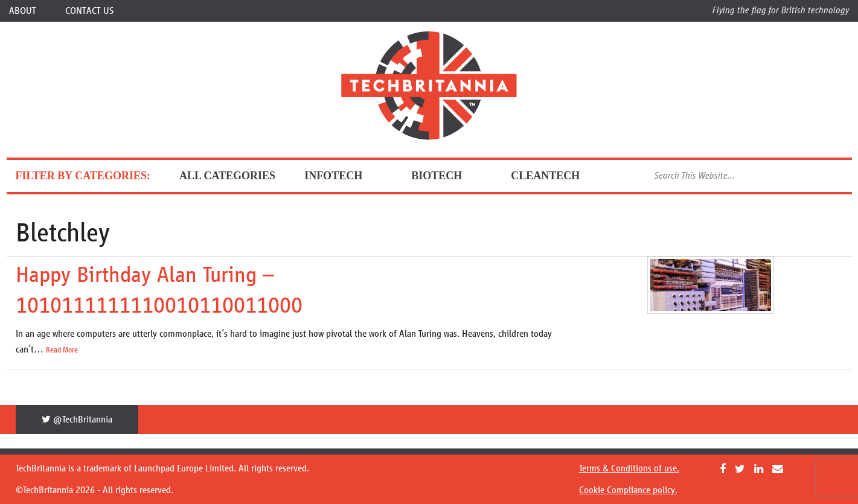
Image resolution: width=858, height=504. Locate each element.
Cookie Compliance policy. (628, 490)
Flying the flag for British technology (781, 10)
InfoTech (343, 176)
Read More (62, 350)
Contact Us (89, 11)
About (23, 11)
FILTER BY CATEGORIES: (83, 176)
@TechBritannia (77, 419)
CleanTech (555, 176)
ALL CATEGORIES (227, 176)
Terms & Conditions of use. (629, 468)
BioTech (447, 176)
